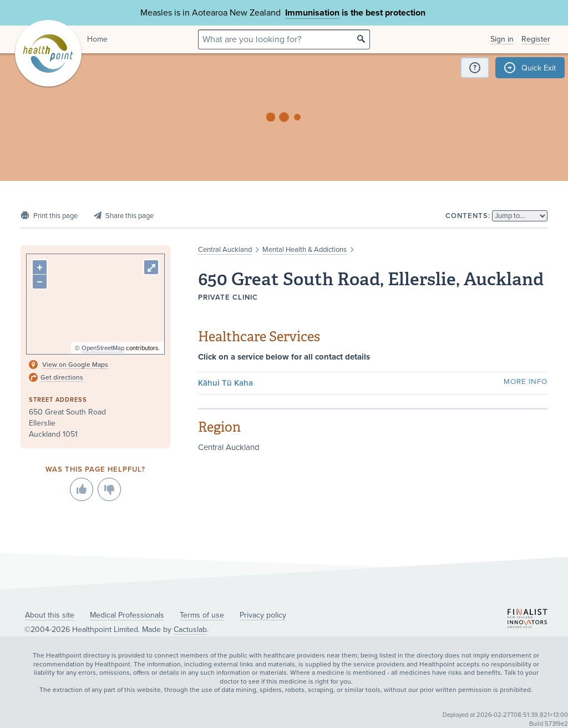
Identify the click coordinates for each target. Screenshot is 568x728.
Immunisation (312, 13)
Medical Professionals (127, 615)
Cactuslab (190, 630)
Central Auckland (225, 250)
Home (97, 39)
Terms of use (202, 615)
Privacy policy (263, 615)
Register (536, 39)
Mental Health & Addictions (305, 250)
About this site (50, 615)
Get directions (62, 377)
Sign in (502, 39)
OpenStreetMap (103, 348)
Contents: (468, 216)
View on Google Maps (75, 365)
